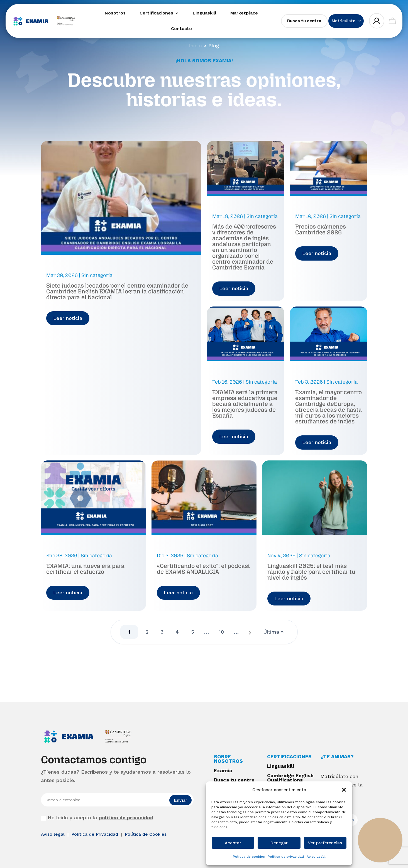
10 (222, 632)
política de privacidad (126, 817)
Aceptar (233, 843)
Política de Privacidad (95, 834)
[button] (344, 790)
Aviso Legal (316, 857)
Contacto (181, 29)
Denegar (279, 843)
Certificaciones (156, 13)
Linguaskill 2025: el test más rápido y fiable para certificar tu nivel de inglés (311, 572)
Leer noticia (68, 318)
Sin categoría (97, 275)
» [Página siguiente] (250, 632)
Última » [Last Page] (274, 632)
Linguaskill (205, 13)
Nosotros (115, 13)
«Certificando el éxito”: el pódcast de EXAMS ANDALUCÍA (203, 569)
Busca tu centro (304, 21)
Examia (223, 770)
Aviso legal (53, 834)
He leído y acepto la (97, 818)
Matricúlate (344, 21)
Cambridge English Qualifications (290, 778)
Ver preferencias (325, 843)
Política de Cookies (146, 834)
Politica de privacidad (286, 857)
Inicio (195, 46)
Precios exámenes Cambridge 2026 (321, 229)
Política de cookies (249, 857)
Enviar (180, 800)
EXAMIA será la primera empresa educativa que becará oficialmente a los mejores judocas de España (245, 404)
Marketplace (244, 13)
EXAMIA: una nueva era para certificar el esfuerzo (85, 569)
